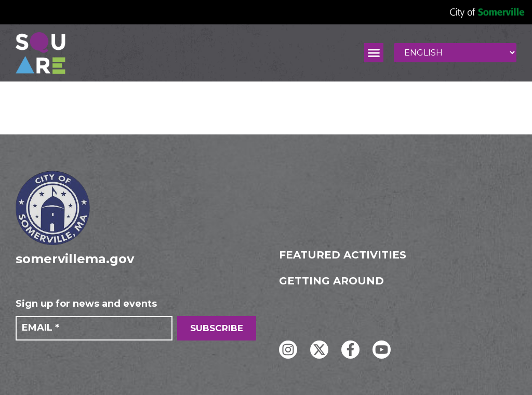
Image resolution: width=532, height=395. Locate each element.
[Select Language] (455, 53)
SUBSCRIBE (217, 328)
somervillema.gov (75, 259)
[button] (374, 53)
